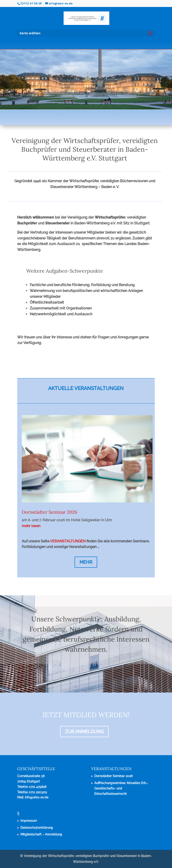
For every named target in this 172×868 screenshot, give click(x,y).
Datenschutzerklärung (37, 828)
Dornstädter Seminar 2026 (49, 512)
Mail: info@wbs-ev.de (33, 797)
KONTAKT (133, 366)
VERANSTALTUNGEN (68, 541)
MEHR (86, 562)
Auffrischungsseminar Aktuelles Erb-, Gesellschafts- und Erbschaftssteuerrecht (121, 788)
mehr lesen (31, 526)
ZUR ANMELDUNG (84, 732)
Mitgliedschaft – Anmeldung (41, 834)
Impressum (29, 821)
